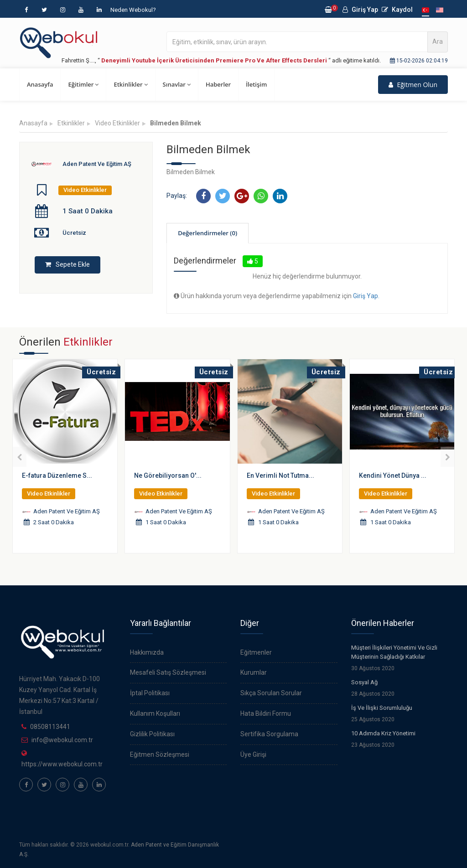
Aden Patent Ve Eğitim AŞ (97, 164)
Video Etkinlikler (117, 123)
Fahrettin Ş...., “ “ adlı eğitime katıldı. (221, 60)
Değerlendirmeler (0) (208, 233)
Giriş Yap (360, 10)
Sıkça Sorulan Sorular (271, 693)
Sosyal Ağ (364, 682)
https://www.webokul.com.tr (62, 764)
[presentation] (19, 457)
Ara (438, 41)
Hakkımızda (147, 652)
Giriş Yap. (366, 296)
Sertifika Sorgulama (269, 734)
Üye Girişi (253, 754)
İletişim (256, 84)
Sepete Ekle (67, 264)
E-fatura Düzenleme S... (57, 475)
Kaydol (397, 10)
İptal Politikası (150, 693)
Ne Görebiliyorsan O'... (168, 475)
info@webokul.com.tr (62, 740)
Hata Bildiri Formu (266, 713)
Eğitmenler (256, 652)
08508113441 (50, 727)
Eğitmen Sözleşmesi (160, 754)
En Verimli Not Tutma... (280, 475)
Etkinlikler (130, 84)
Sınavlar (177, 84)
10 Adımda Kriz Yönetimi (383, 733)
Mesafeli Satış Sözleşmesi (168, 672)
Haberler (218, 84)
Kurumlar (254, 672)
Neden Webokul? (133, 10)
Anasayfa (40, 84)
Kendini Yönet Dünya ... (393, 475)
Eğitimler (83, 84)
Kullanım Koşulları (155, 713)
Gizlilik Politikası (152, 734)
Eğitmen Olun (413, 85)
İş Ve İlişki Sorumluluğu (382, 708)
